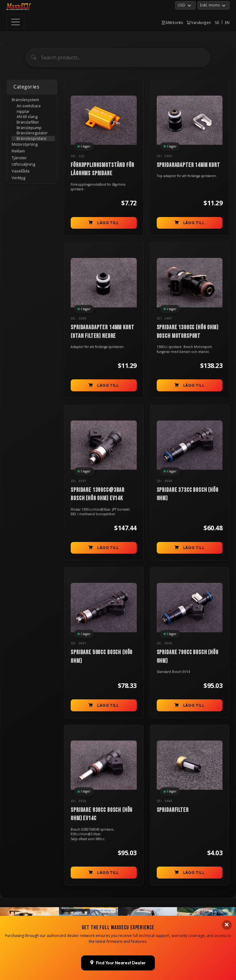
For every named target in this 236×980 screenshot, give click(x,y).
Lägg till (104, 223)
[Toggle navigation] (15, 21)
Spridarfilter (173, 810)
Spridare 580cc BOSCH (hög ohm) (102, 656)
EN (227, 22)
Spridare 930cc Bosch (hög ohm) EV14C (102, 814)
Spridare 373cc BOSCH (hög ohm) (188, 494)
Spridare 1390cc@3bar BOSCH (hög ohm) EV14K (98, 494)
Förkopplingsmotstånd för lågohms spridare (102, 169)
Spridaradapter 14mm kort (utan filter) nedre (102, 332)
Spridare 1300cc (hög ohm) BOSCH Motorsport (188, 332)
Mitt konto (172, 22)
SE (217, 22)
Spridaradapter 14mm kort (188, 165)
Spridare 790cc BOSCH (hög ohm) (188, 656)
